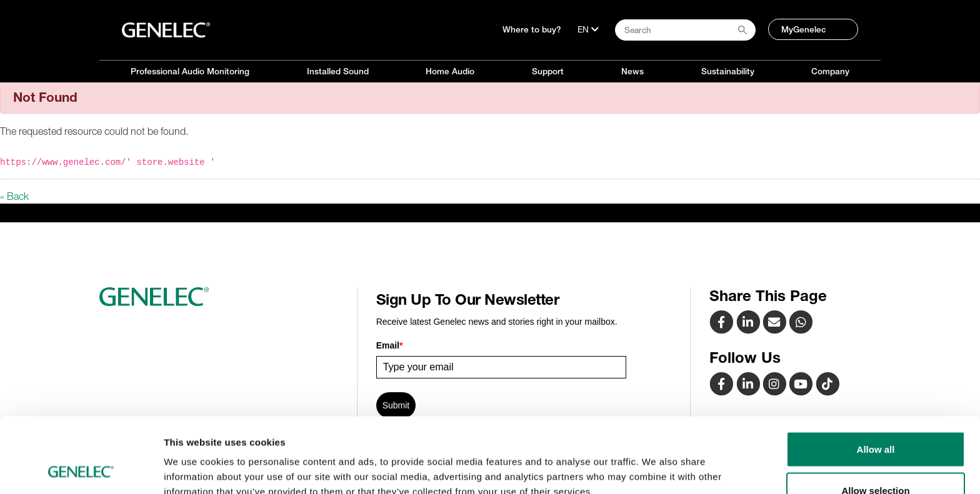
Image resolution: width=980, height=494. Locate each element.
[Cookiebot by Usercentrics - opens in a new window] (81, 470)
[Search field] (685, 30)
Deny (876, 461)
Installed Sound (338, 71)
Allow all (876, 379)
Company (830, 71)
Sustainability (728, 71)
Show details (656, 462)
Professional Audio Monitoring (190, 71)
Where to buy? (532, 29)
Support (548, 71)
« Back (14, 196)
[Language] (588, 29)
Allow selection (875, 420)
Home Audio (450, 71)
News (632, 71)
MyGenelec (804, 29)
